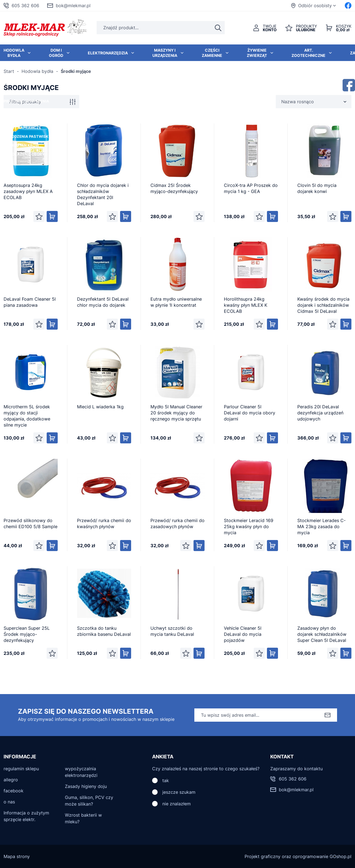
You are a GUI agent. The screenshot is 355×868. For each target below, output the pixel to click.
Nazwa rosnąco (298, 102)
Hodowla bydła (37, 71)
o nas (9, 802)
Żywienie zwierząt (257, 53)
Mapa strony (17, 856)
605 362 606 (25, 6)
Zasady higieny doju (86, 786)
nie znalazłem (177, 804)
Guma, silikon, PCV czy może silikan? (89, 801)
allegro (11, 780)
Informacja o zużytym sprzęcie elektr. (26, 816)
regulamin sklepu (21, 769)
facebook (14, 791)
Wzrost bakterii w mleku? (83, 818)
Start (9, 71)
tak (166, 780)
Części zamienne (212, 53)
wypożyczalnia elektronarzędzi (81, 772)
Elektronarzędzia (108, 53)
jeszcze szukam (179, 792)
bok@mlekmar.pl (73, 6)
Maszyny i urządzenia (165, 53)
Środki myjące (76, 71)
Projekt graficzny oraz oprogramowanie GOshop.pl (298, 856)
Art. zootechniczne (308, 53)
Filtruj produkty (25, 102)
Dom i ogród (56, 53)
